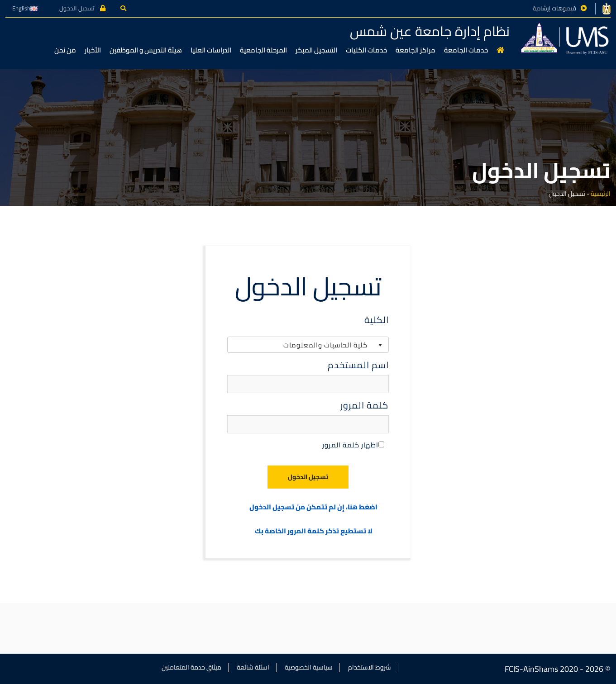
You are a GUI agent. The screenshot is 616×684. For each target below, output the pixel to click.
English (25, 8)
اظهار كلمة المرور (353, 445)
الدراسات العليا (211, 50)
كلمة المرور (365, 405)
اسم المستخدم (358, 365)
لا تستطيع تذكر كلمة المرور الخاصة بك (314, 531)
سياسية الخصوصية (309, 667)
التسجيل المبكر (316, 50)
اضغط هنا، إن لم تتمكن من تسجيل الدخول (313, 507)
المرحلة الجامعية (263, 50)
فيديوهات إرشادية (554, 8)
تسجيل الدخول (82, 8)
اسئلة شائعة (253, 667)
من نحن (65, 50)
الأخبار (93, 50)
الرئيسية (601, 194)
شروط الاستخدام (370, 667)
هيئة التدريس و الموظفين (146, 50)
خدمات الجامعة (466, 50)
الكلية (377, 320)
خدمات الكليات (366, 50)
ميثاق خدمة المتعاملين (191, 667)
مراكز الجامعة (415, 50)
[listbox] (308, 345)
